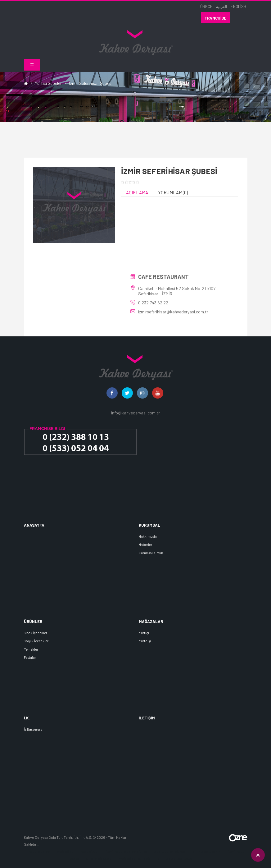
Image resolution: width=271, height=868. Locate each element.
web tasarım (40, 851)
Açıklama (137, 193)
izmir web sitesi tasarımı (177, 858)
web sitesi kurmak (135, 858)
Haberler (145, 545)
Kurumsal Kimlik (151, 553)
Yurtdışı (145, 641)
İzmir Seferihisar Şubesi (91, 83)
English (238, 7)
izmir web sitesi (99, 858)
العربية (222, 7)
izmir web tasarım (207, 851)
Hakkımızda (148, 536)
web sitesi (66, 851)
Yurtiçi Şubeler (48, 83)
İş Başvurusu (33, 729)
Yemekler (31, 649)
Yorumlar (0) (173, 193)
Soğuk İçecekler (36, 641)
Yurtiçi (144, 633)
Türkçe (205, 7)
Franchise (215, 18)
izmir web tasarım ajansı (127, 851)
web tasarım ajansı (169, 851)
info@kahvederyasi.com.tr (135, 413)
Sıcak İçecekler (36, 633)
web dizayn (90, 851)
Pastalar (30, 657)
